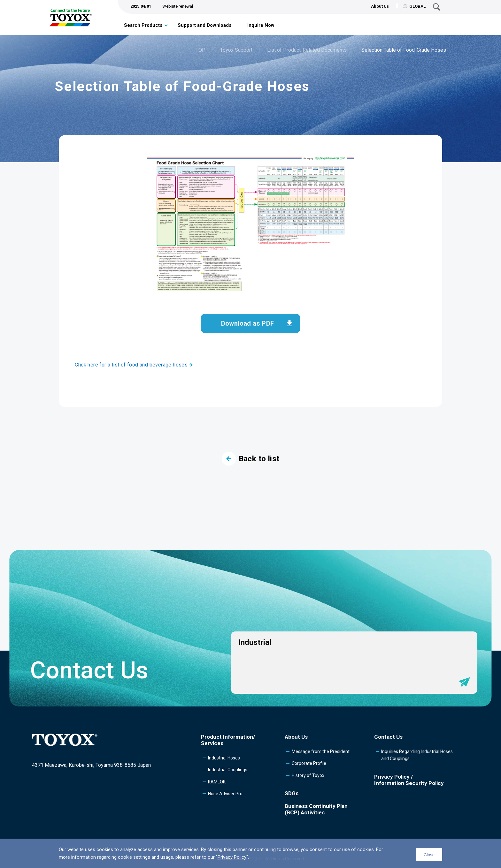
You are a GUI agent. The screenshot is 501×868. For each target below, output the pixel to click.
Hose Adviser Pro (225, 794)
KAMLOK (217, 782)
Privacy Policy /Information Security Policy (409, 780)
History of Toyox (308, 775)
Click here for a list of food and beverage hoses (131, 365)
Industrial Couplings (228, 770)
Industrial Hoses (224, 758)
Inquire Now (261, 25)
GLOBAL (414, 6)
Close (429, 855)
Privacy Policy (232, 857)
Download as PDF (248, 323)
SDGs (292, 793)
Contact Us (388, 737)
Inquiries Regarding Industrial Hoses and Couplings (417, 755)
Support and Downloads (204, 25)
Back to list (251, 459)
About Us (380, 6)
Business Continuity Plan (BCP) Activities (316, 809)
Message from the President (321, 751)
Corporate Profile (309, 763)
